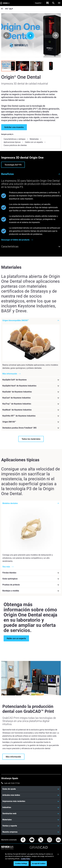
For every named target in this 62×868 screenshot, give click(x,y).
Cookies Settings (21, 863)
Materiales (34, 139)
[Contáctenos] (47, 3)
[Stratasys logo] (5, 3)
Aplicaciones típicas (12, 142)
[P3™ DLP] (3, 9)
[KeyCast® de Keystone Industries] (31, 398)
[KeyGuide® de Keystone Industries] (31, 392)
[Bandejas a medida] (31, 591)
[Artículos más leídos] (31, 795)
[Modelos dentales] (31, 503)
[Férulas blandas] (31, 573)
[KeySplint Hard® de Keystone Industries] (31, 386)
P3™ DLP (9, 9)
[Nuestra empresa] (31, 832)
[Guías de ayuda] (31, 789)
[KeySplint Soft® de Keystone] (31, 380)
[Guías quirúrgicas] (31, 579)
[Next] (56, 36)
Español (39, 3)
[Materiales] (31, 819)
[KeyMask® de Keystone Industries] (31, 410)
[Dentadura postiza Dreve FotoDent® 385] (31, 428)
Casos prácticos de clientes (15, 145)
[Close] (58, 854)
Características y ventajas (15, 139)
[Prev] (6, 36)
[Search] (53, 3)
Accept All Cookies (39, 863)
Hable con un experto (34, 142)
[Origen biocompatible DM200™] (31, 321)
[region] (31, 859)
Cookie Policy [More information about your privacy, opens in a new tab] (26, 859)
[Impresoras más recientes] (31, 801)
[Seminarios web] (31, 813)
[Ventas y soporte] (31, 826)
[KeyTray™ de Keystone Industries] (31, 404)
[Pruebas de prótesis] (31, 585)
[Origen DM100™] (31, 422)
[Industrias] (31, 807)
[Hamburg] (59, 3)
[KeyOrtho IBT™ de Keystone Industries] (31, 416)
